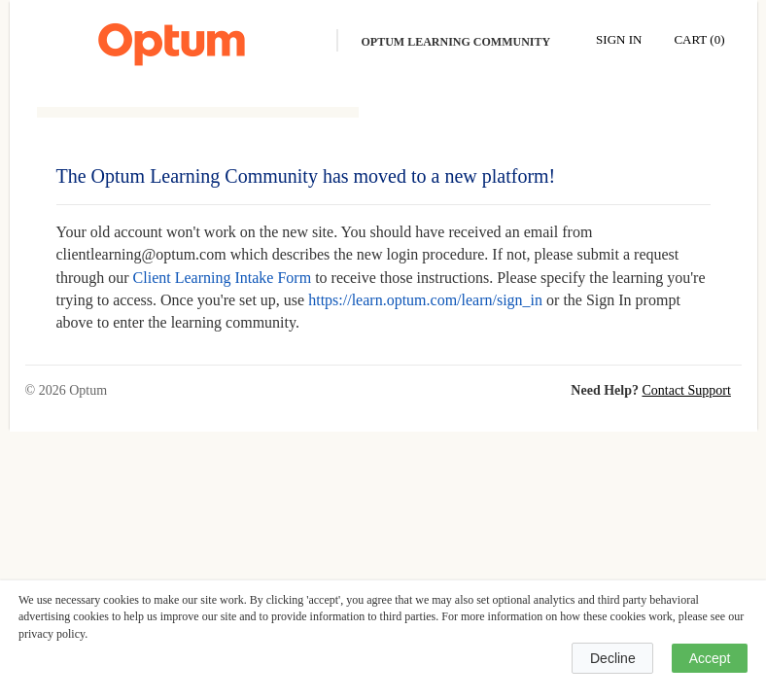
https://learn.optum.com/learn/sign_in (425, 300)
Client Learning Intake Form (223, 278)
